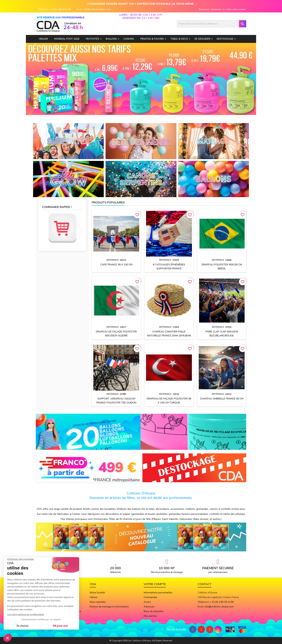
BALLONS (111, 39)
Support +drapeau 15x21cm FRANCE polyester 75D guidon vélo (116, 403)
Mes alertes (150, 616)
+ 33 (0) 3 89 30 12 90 (60, 9)
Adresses (149, 607)
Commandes (151, 597)
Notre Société (97, 593)
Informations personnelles (158, 593)
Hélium (94, 597)
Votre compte (155, 584)
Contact (205, 584)
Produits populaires (108, 203)
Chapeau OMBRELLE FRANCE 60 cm (222, 399)
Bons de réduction (154, 611)
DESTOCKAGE (225, 39)
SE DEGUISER (202, 39)
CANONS (129, 39)
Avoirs (147, 602)
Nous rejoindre (98, 602)
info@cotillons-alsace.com (97, 9)
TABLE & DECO (179, 39)
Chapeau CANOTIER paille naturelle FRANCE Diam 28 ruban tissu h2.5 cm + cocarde (169, 336)
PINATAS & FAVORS (152, 39)
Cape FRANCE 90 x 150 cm (116, 265)
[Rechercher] (212, 24)
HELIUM (43, 39)
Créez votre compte (236, 9)
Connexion (216, 9)
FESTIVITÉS (93, 39)
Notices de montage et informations (109, 607)
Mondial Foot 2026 (67, 39)
